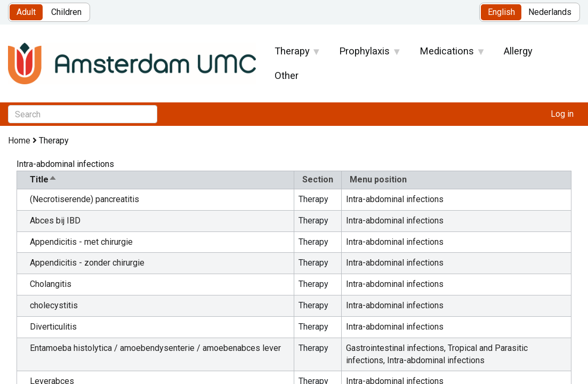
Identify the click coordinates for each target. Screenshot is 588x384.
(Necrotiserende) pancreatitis (84, 199)
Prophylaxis (365, 54)
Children (66, 12)
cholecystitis (54, 305)
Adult (26, 12)
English (501, 12)
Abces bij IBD (55, 221)
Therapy (292, 54)
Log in (562, 114)
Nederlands (550, 12)
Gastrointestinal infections (395, 348)
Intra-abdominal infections (395, 199)
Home (19, 141)
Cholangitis (51, 284)
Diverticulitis (53, 327)
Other (287, 75)
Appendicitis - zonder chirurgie (87, 263)
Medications (447, 54)
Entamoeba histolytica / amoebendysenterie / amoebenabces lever (155, 348)
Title (43, 179)
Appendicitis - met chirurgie (81, 242)
